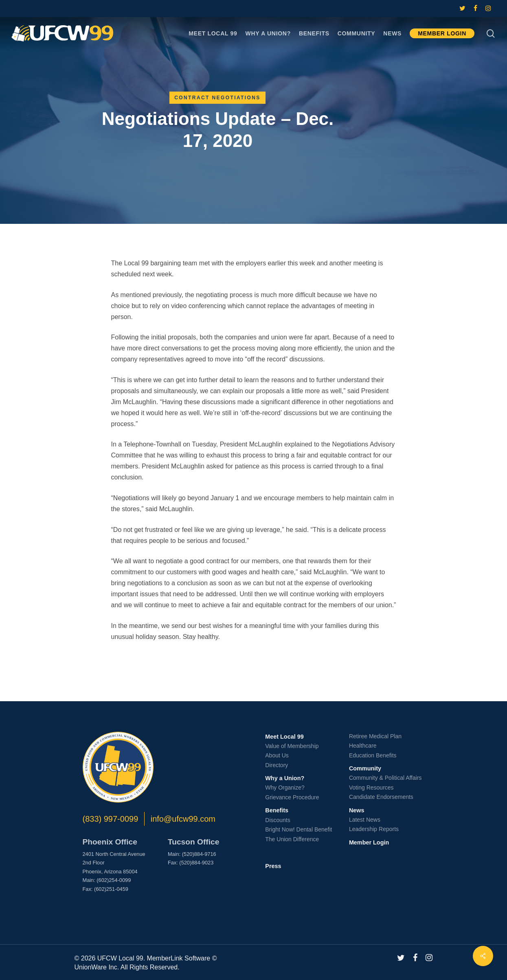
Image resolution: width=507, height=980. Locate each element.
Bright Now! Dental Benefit (298, 829)
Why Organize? (285, 787)
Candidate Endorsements (381, 797)
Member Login (369, 842)
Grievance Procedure (292, 797)
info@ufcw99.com (183, 819)
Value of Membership (292, 746)
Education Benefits (373, 755)
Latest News (365, 820)
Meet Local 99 (284, 737)
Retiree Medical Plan (375, 736)
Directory (277, 765)
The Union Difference (292, 839)
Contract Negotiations (217, 98)
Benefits (277, 810)
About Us (277, 755)
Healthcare (363, 746)
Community (365, 768)
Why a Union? (285, 778)
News (357, 810)
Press (273, 866)
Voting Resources (371, 787)
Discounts (278, 820)
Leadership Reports (374, 829)
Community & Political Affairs (385, 778)
